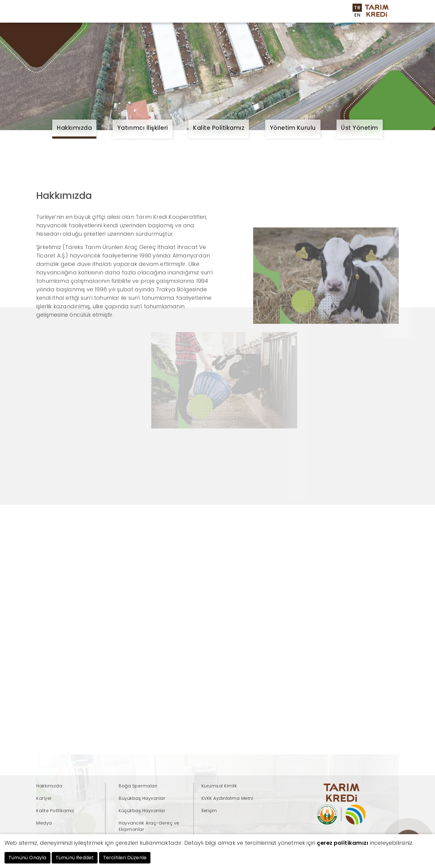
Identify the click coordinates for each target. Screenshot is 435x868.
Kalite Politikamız (219, 128)
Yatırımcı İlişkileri (143, 128)
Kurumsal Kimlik (219, 786)
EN (357, 15)
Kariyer (303, 23)
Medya (271, 23)
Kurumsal (114, 17)
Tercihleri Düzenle (125, 858)
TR (357, 8)
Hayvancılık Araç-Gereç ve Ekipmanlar (149, 826)
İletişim (335, 23)
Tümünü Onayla (27, 858)
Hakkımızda (74, 128)
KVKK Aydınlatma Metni (227, 798)
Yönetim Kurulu (293, 128)
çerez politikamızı (343, 843)
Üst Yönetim (360, 128)
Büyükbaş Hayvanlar (142, 798)
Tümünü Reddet (75, 858)
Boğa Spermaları (138, 786)
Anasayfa (82, 17)
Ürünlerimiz (149, 17)
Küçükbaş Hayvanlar (142, 811)
